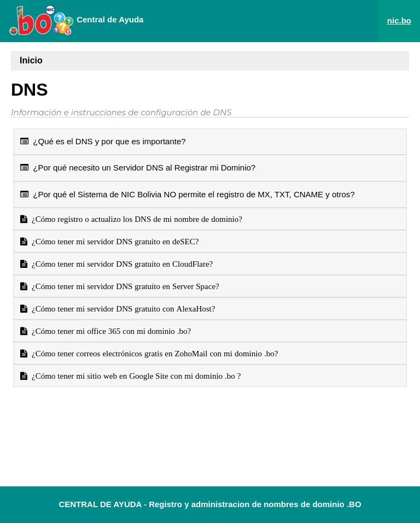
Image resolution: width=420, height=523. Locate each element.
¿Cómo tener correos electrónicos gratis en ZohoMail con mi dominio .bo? (153, 353)
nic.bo (399, 20)
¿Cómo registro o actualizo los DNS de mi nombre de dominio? (135, 219)
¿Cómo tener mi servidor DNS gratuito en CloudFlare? (120, 264)
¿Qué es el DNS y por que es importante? (103, 141)
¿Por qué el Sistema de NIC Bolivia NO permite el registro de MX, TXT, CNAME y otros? (188, 194)
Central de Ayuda (76, 20)
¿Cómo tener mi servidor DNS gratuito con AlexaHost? (121, 308)
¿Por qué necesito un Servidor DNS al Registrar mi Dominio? (138, 168)
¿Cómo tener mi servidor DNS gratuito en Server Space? (123, 286)
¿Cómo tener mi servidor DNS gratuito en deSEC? (113, 241)
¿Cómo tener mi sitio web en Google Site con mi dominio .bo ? (134, 376)
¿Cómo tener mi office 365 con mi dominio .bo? (109, 331)
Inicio (31, 60)
